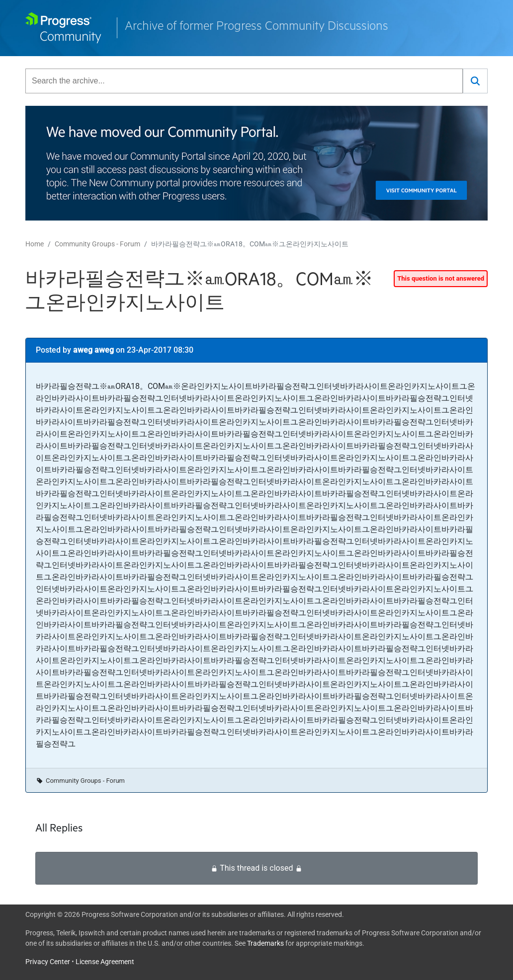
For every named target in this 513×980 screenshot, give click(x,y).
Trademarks (265, 943)
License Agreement (105, 962)
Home (35, 244)
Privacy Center (48, 962)
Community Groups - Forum (97, 244)
